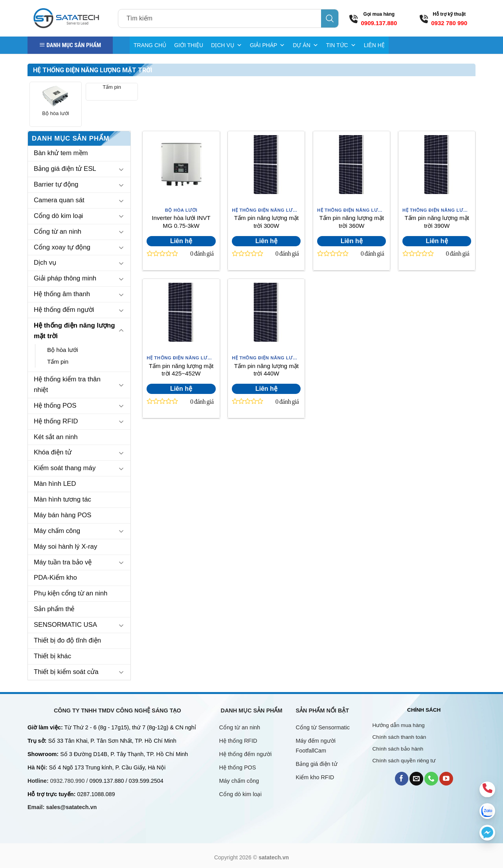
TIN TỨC (341, 45)
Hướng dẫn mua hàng (399, 725)
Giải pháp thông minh (65, 278)
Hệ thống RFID (56, 421)
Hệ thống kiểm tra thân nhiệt (67, 385)
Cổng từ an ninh (58, 232)
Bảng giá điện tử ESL (65, 169)
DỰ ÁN (305, 45)
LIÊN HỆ (374, 45)
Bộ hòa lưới (55, 113)
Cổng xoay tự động (62, 247)
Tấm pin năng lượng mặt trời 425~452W (181, 370)
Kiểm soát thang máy (65, 468)
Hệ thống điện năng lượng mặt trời (74, 331)
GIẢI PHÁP (268, 45)
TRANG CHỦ (150, 45)
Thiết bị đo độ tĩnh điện (67, 640)
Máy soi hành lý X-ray (65, 547)
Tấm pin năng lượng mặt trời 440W (266, 370)
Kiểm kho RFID (315, 777)
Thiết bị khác (52, 656)
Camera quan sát (59, 200)
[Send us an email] (416, 779)
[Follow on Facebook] (402, 779)
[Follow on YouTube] (446, 779)
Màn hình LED (55, 484)
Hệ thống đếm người (64, 310)
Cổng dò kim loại (58, 216)
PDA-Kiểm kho (55, 578)
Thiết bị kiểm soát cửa (66, 672)
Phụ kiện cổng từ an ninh (71, 593)
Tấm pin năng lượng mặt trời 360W (352, 222)
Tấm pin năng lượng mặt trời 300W (266, 222)
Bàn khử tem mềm (61, 153)
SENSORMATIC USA (65, 625)
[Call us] (431, 779)
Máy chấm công (57, 531)
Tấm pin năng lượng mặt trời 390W (437, 222)
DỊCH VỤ (227, 45)
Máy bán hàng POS (62, 515)
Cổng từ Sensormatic (323, 727)
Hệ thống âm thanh (62, 294)
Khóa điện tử (53, 452)
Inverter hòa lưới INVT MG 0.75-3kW (181, 222)
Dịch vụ (45, 263)
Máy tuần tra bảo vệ (63, 562)
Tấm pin (112, 87)
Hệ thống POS (55, 406)
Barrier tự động (56, 184)
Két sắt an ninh (56, 437)
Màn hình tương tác (62, 499)
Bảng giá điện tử (318, 764)
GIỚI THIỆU (189, 45)
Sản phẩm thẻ (54, 609)
